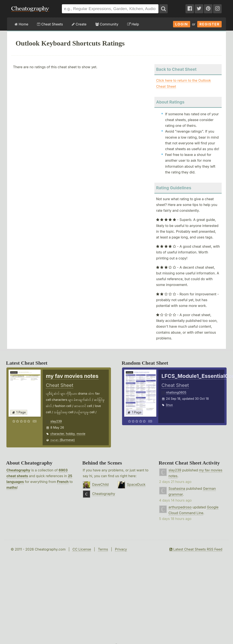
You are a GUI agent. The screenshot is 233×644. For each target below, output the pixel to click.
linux (169, 405)
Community (107, 24)
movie (81, 434)
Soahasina (177, 489)
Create (79, 24)
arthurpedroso (180, 507)
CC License (82, 549)
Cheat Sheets (50, 24)
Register (209, 24)
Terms (103, 549)
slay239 (56, 421)
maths (12, 487)
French (63, 482)
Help (133, 24)
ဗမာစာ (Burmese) (63, 440)
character (57, 434)
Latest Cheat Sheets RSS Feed (196, 549)
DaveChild (100, 484)
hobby (70, 434)
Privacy (121, 549)
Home (21, 24)
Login (182, 24)
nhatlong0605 (176, 392)
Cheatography (18, 470)
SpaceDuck (136, 484)
